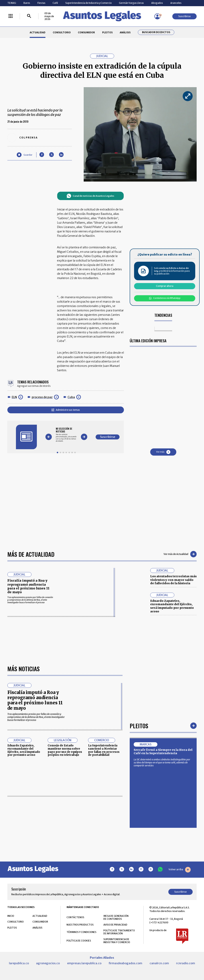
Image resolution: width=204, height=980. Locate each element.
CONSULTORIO (62, 32)
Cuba (71, 397)
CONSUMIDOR (86, 32)
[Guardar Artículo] (24, 155)
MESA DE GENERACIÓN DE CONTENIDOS (116, 917)
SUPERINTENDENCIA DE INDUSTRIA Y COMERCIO (117, 941)
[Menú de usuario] (157, 16)
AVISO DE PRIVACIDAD (115, 925)
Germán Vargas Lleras (131, 3)
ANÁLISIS (125, 32)
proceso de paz (42, 397)
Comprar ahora (165, 286)
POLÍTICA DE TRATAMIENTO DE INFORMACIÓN (119, 932)
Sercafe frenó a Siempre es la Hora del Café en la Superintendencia (163, 752)
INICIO (11, 916)
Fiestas (41, 3)
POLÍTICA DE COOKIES (79, 941)
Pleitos (139, 726)
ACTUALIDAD (38, 32)
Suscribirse (184, 16)
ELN (14, 397)
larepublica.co (19, 963)
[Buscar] (29, 16)
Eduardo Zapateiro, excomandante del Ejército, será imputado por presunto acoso (172, 606)
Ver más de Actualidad (180, 554)
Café (55, 3)
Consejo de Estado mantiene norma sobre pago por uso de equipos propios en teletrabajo (65, 750)
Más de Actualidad (31, 554)
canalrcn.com (159, 963)
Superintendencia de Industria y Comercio (89, 3)
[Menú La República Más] (11, 16)
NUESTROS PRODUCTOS (80, 925)
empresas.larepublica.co (84, 963)
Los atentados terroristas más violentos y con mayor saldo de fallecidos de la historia (173, 580)
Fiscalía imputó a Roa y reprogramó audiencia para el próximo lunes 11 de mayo (28, 586)
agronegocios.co (48, 963)
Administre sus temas (66, 410)
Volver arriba (180, 870)
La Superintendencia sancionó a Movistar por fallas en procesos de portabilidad (104, 750)
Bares (27, 3)
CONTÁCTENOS (75, 917)
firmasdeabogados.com (125, 963)
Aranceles (176, 3)
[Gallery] (66, 435)
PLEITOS (107, 32)
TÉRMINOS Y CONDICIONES (81, 932)
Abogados (157, 3)
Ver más (163, 452)
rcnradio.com (186, 963)
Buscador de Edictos (156, 32)
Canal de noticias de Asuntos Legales (90, 196)
